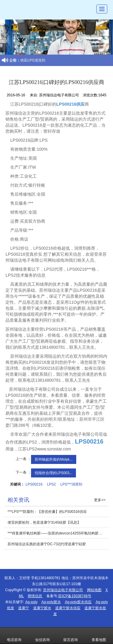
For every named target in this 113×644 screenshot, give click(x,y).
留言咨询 (71, 636)
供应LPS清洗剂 (33, 60)
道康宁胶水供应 (68, 608)
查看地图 (99, 636)
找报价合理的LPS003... (53, 473)
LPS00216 (34, 484)
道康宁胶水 (42, 608)
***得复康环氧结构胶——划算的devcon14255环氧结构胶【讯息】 (58, 533)
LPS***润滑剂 (71, 484)
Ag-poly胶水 (51, 602)
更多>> (100, 500)
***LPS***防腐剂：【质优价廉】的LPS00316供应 (47, 512)
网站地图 (94, 590)
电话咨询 (14, 636)
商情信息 (35, 596)
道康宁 (24, 608)
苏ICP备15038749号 (75, 596)
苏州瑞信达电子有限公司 (63, 590)
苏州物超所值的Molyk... (53, 459)
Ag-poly (31, 602)
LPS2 (51, 484)
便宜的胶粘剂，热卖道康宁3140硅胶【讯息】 (44, 522)
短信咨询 (42, 636)
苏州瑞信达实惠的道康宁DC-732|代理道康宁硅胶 (47, 544)
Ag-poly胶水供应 (78, 602)
